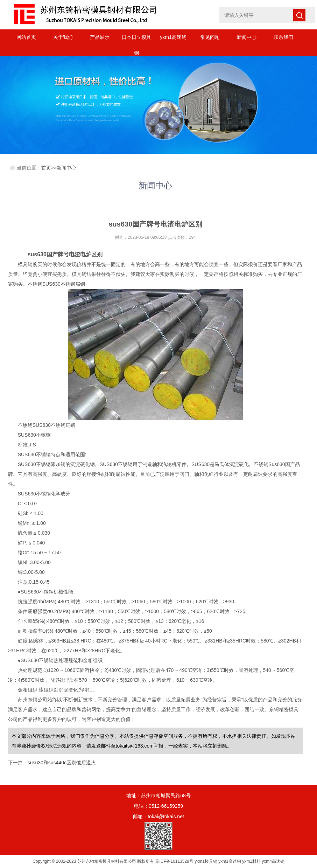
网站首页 (26, 37)
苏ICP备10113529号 (174, 861)
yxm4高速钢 (273, 861)
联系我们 (283, 37)
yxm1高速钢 (173, 37)
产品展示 (100, 37)
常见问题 (210, 37)
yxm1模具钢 (206, 861)
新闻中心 (247, 37)
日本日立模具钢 (136, 40)
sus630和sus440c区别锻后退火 (62, 763)
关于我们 (63, 37)
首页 (46, 168)
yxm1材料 (251, 861)
